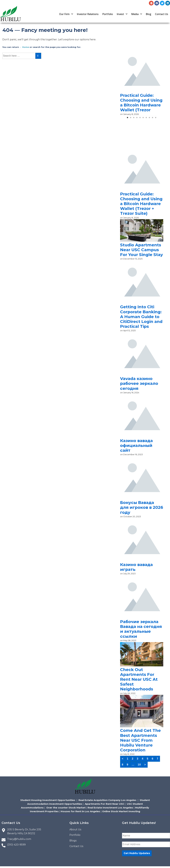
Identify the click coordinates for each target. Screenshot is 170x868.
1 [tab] (128, 118)
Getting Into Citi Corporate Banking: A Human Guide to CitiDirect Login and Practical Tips (141, 317)
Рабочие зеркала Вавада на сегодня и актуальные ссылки (141, 629)
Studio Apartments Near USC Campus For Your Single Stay (142, 250)
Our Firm (66, 14)
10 (139, 765)
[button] (66, 14)
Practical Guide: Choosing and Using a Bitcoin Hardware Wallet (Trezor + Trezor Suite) (141, 204)
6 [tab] (143, 118)
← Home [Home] (24, 47)
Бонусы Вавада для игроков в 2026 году (142, 507)
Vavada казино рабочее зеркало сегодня (139, 383)
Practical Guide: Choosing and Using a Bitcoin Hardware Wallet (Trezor (141, 103)
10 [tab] (156, 118)
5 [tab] (140, 118)
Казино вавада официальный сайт (136, 445)
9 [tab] (153, 118)
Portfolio (108, 14)
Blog (148, 14)
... (133, 765)
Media (137, 14)
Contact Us (162, 14)
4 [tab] (137, 118)
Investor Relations (88, 14)
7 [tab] (146, 118)
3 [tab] (134, 118)
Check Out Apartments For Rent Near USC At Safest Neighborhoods (139, 679)
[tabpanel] (142, 83)
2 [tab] (131, 118)
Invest (122, 14)
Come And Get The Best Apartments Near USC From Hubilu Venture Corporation (140, 740)
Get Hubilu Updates (137, 853)
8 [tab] (150, 118)
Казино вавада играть (136, 567)
